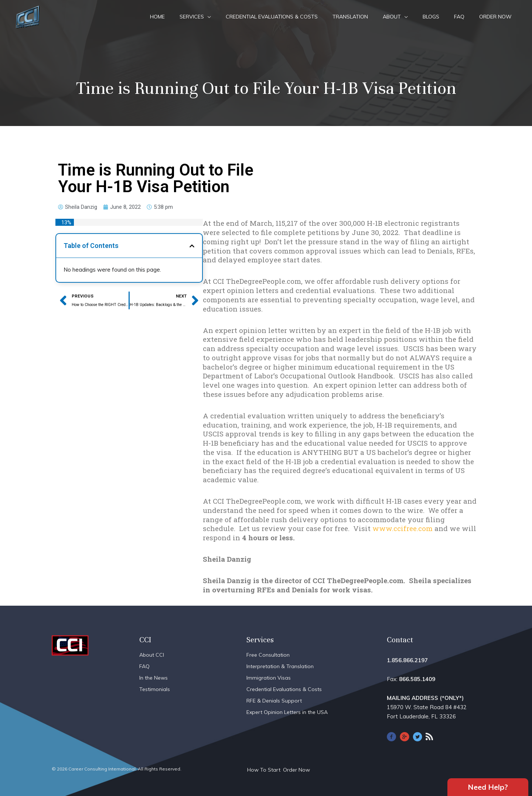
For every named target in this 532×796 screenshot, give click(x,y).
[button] (192, 246)
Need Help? (488, 786)
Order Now (495, 17)
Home (157, 17)
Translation (350, 17)
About (392, 17)
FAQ (459, 17)
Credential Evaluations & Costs (272, 17)
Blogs (431, 17)
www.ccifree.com (403, 528)
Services (192, 17)
